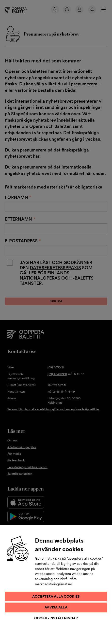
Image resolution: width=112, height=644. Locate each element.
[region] (56, 584)
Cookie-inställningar (56, 618)
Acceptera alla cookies (56, 596)
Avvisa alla (56, 607)
